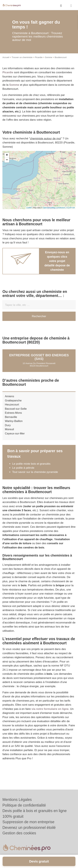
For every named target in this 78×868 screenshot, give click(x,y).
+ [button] (7, 155)
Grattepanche (13, 401)
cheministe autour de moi (45, 139)
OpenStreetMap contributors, (55, 208)
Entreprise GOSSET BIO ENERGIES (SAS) (39, 357)
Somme (49, 57)
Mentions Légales (17, 800)
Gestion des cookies (19, 833)
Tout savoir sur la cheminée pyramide (35, 472)
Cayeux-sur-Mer (15, 434)
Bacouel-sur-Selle (16, 409)
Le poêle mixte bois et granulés (31, 464)
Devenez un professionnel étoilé (29, 828)
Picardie (39, 57)
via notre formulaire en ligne (50, 709)
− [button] (7, 160)
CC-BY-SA (71, 208)
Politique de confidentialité (24, 805)
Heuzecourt (12, 405)
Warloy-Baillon (14, 421)
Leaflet (29, 208)
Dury (8, 425)
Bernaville (11, 417)
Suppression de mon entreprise (28, 822)
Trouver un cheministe (22, 57)
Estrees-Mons (13, 413)
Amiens (10, 396)
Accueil (6, 57)
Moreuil (9, 429)
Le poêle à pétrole (23, 468)
